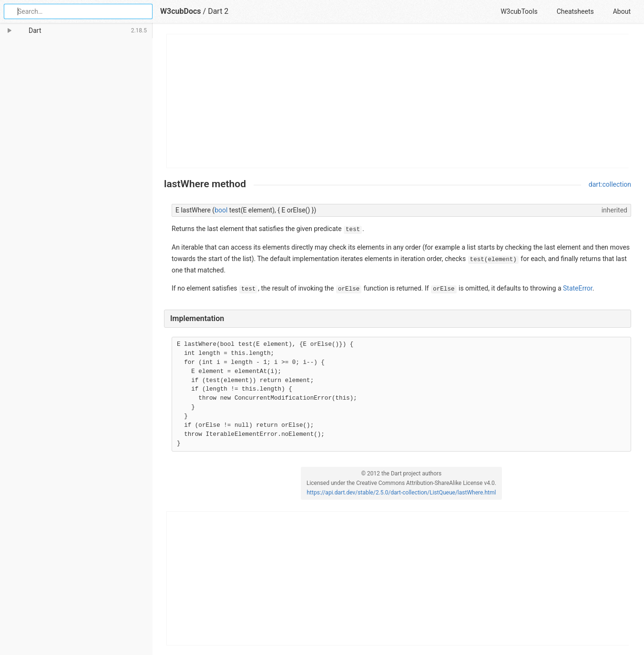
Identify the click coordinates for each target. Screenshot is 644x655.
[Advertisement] (398, 101)
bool (221, 210)
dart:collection (610, 184)
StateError (578, 288)
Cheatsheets (575, 11)
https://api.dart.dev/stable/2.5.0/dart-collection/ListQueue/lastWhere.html (401, 493)
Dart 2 (218, 11)
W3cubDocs (181, 11)
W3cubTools (519, 11)
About (622, 11)
